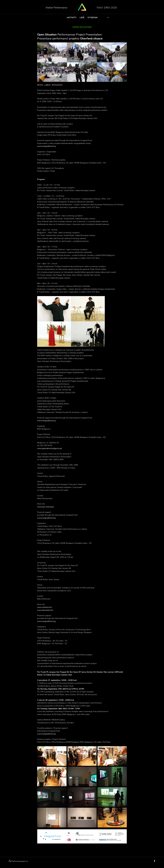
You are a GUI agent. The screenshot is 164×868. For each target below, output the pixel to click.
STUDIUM (93, 19)
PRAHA (40, 85)
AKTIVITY (72, 19)
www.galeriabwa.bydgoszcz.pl (50, 448)
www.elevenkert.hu (45, 610)
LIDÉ (82, 19)
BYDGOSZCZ (57, 85)
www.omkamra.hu (45, 607)
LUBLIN (48, 85)
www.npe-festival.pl (45, 507)
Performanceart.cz (18, 861)
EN (108, 19)
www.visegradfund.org (46, 146)
